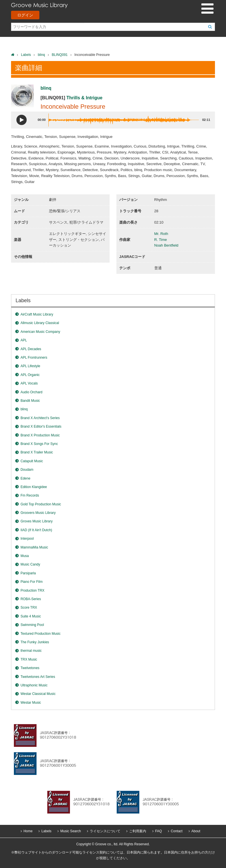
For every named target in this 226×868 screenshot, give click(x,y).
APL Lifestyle (30, 366)
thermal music (31, 651)
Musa (24, 556)
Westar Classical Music (38, 694)
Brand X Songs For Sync (39, 444)
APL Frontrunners (34, 358)
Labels (26, 55)
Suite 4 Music (31, 616)
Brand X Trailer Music (37, 452)
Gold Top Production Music (41, 504)
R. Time (161, 240)
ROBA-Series (31, 599)
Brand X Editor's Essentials (41, 426)
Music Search (71, 831)
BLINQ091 (60, 55)
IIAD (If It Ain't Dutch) (36, 530)
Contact (177, 831)
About (196, 831)
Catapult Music (32, 461)
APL (24, 340)
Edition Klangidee (34, 487)
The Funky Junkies (35, 642)
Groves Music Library (36, 521)
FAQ (159, 831)
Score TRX (29, 608)
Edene (25, 478)
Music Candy (30, 564)
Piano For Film (31, 582)
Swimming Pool (32, 625)
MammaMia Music (34, 547)
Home (28, 831)
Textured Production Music (40, 634)
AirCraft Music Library (37, 314)
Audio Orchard (31, 392)
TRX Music (29, 659)
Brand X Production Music (40, 435)
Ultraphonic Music (34, 685)
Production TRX (32, 590)
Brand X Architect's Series (40, 418)
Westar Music (31, 703)
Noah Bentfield (166, 245)
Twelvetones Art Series (38, 677)
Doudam (27, 470)
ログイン (25, 15)
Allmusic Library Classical (40, 323)
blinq (41, 55)
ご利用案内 (138, 831)
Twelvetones (30, 668)
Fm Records (30, 495)
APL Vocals (29, 383)
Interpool (27, 539)
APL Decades (31, 349)
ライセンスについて (105, 831)
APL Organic (30, 375)
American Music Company (40, 332)
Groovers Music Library (38, 513)
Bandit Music (30, 401)
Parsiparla (28, 573)
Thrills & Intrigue (85, 98)
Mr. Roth (161, 234)
